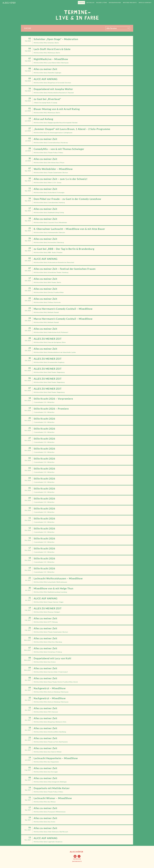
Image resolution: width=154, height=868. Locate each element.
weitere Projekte (130, 3)
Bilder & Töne (102, 3)
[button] (77, 859)
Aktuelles (90, 3)
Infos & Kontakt (145, 3)
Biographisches (115, 3)
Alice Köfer (77, 852)
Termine (81, 3)
